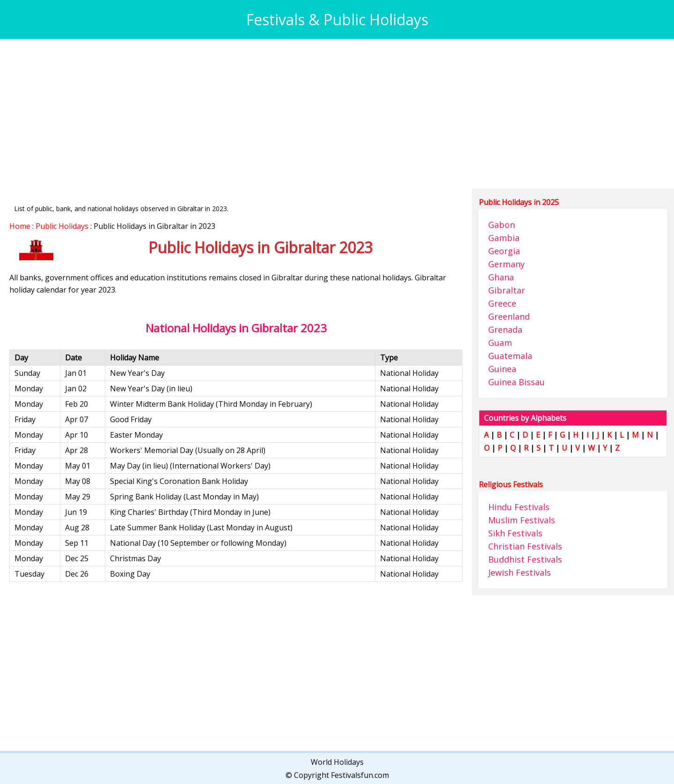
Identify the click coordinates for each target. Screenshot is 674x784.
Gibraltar (507, 290)
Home (20, 226)
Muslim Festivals (522, 520)
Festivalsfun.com (360, 775)
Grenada (505, 330)
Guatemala (510, 356)
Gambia (504, 238)
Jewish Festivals (520, 572)
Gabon (502, 225)
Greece (502, 303)
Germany (506, 264)
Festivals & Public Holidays (337, 19)
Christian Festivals (525, 546)
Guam (500, 343)
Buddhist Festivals (525, 559)
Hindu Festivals (519, 507)
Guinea (502, 369)
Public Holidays (62, 226)
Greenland (509, 316)
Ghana (501, 277)
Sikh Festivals (515, 533)
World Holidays (337, 762)
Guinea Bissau (516, 382)
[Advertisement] (290, 114)
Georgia (504, 251)
